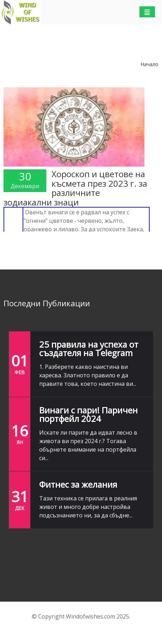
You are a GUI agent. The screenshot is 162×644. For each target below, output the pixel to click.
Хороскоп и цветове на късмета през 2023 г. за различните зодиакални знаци (75, 188)
